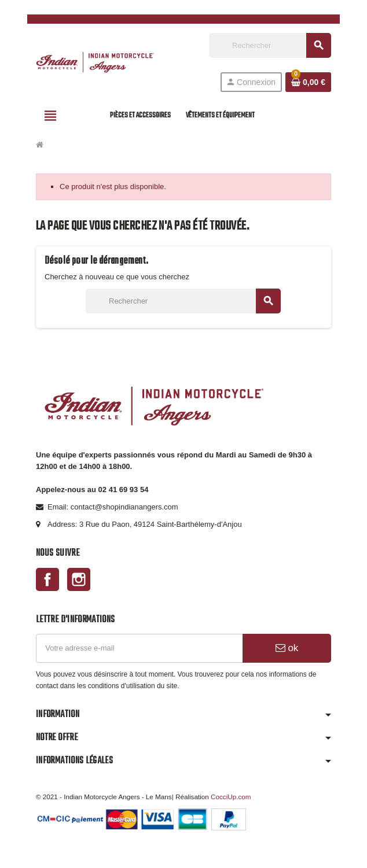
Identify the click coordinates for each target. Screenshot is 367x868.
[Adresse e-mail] (139, 648)
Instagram (79, 579)
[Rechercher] (270, 45)
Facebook (47, 579)
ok (287, 648)
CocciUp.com (231, 797)
